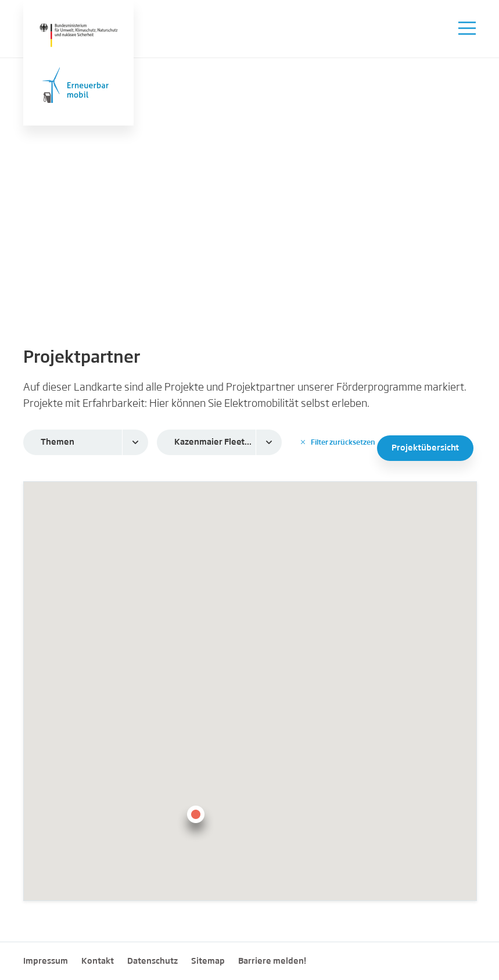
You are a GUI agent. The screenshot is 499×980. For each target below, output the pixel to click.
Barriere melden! (272, 961)
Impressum (46, 961)
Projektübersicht (425, 448)
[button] (196, 821)
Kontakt (98, 961)
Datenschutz (152, 961)
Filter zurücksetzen (338, 442)
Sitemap (208, 961)
